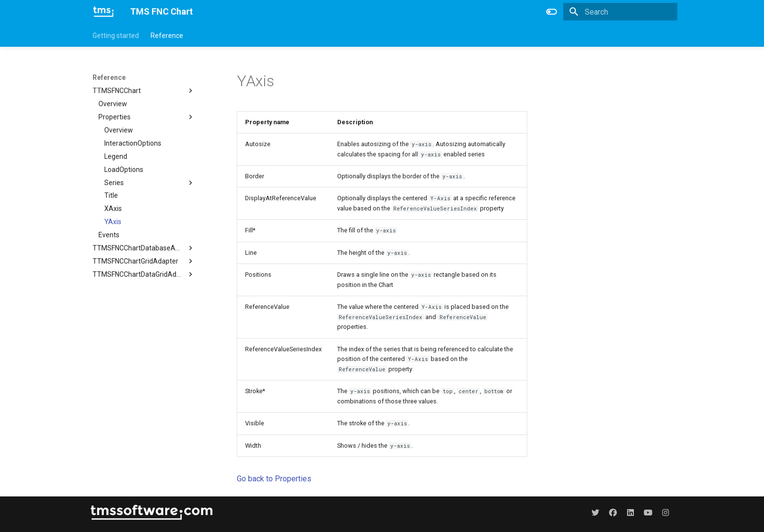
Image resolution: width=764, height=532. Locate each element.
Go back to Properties (274, 479)
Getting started (116, 36)
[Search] (620, 12)
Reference (167, 36)
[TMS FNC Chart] (104, 12)
